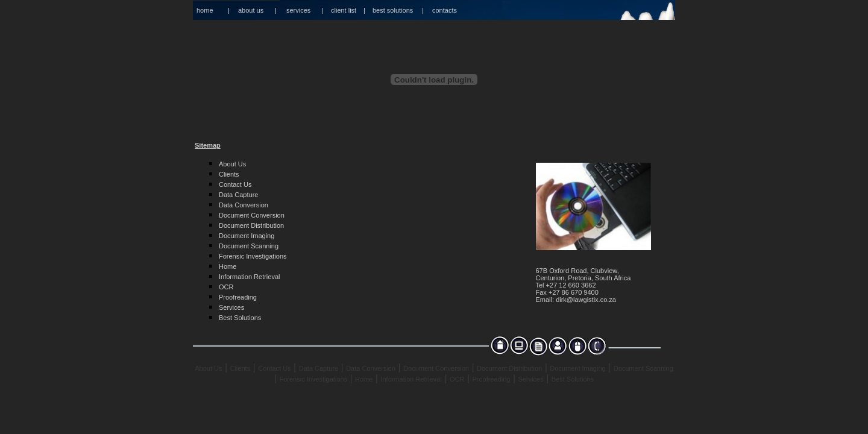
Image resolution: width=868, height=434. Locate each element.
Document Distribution (251, 225)
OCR (226, 287)
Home (228, 266)
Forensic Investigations (253, 256)
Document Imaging (247, 236)
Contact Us (235, 184)
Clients (229, 174)
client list (344, 10)
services (298, 10)
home (205, 10)
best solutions (393, 10)
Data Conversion (244, 205)
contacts (445, 10)
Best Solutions (240, 318)
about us (251, 10)
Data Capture (238, 195)
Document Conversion (252, 215)
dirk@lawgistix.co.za (586, 300)
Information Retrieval (250, 277)
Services (231, 307)
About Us (232, 164)
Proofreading (238, 297)
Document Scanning (249, 246)
